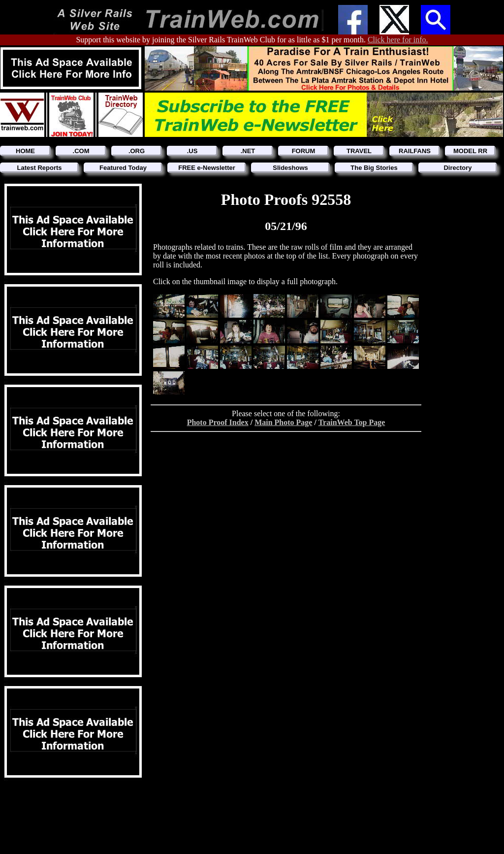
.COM (81, 151)
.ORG (137, 151)
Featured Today (123, 168)
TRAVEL (359, 151)
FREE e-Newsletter (207, 168)
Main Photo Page (283, 422)
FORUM (304, 151)
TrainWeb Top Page (352, 422)
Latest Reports (39, 168)
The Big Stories (374, 168)
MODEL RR (470, 151)
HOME (25, 151)
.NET (248, 151)
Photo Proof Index (218, 422)
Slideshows (290, 168)
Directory (457, 168)
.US (192, 151)
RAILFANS (415, 151)
